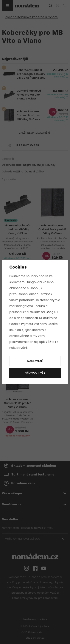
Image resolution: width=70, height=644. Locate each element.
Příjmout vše (35, 373)
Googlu (51, 312)
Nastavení (35, 361)
